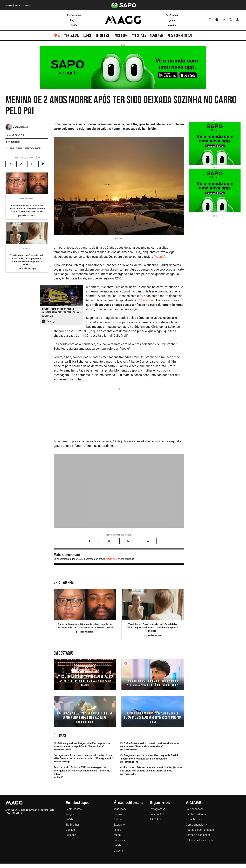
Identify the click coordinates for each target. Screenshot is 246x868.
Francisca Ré (130, 774)
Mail (18, 5)
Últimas (60, 736)
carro (12, 148)
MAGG (60, 777)
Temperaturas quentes (32, 148)
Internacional (13, 142)
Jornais (27, 5)
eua (7, 148)
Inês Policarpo (29, 215)
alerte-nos (111, 559)
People (160, 257)
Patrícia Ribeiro (64, 750)
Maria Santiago (29, 269)
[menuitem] (57, 36)
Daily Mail (147, 300)
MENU (9, 5)
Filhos (27, 248)
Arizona (19, 148)
